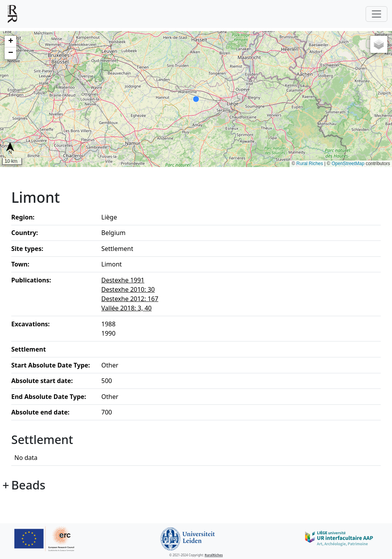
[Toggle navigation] (376, 14)
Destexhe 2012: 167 (130, 299)
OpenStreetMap (348, 164)
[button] (10, 42)
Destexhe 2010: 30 (128, 289)
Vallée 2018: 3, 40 (127, 308)
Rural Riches (310, 164)
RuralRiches (214, 555)
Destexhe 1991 (123, 280)
